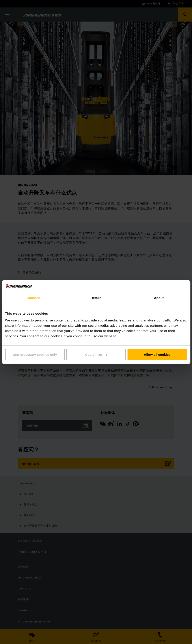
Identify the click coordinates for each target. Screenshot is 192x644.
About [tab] (159, 298)
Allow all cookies (157, 355)
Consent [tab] (33, 298)
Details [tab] (96, 298)
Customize (96, 355)
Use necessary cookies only (35, 355)
